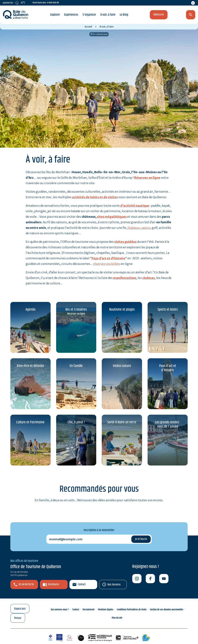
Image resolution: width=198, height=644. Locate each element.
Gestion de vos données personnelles (167, 610)
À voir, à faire (108, 15)
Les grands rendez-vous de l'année (168, 424)
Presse (18, 618)
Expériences (71, 15)
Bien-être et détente (30, 366)
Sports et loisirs (168, 310)
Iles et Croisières (76, 310)
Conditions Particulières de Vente (132, 610)
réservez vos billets (107, 264)
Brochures (54, 584)
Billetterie (159, 15)
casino (146, 228)
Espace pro (20, 609)
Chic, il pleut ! (76, 422)
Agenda (30, 310)
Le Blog (124, 15)
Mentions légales (106, 610)
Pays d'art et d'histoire (168, 368)
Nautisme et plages (122, 310)
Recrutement (88, 610)
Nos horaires (114, 585)
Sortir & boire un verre (122, 422)
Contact (82, 584)
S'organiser (89, 15)
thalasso (134, 228)
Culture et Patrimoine (30, 422)
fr (171, 15)
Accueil (88, 27)
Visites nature (122, 366)
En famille (76, 366)
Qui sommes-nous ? (60, 610)
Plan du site (117, 618)
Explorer (55, 15)
